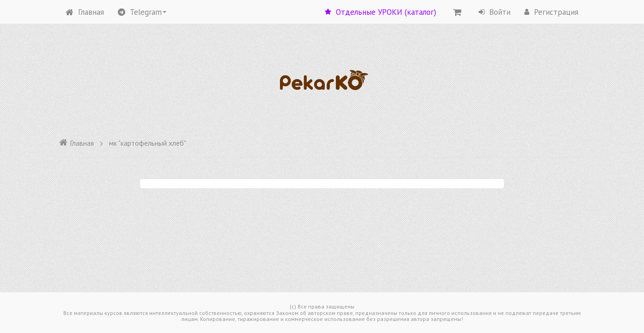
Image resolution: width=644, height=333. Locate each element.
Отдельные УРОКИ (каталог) (380, 12)
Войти (495, 12)
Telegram (142, 12)
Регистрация (551, 12)
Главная (85, 12)
